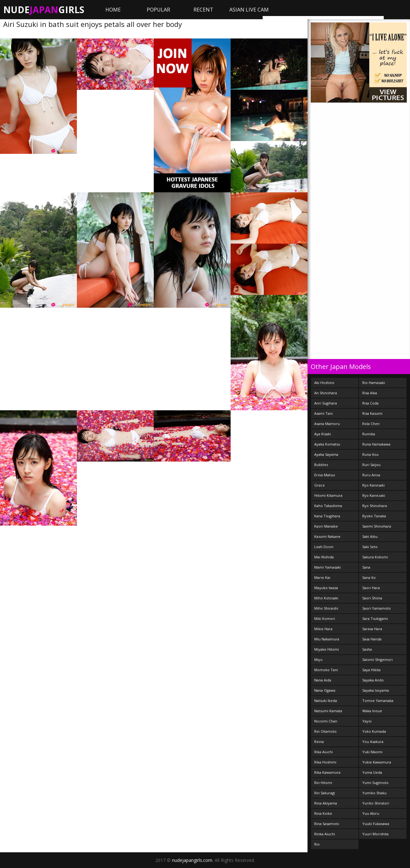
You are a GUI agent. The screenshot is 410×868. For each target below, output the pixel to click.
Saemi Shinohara (377, 526)
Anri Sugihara (326, 403)
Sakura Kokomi (375, 557)
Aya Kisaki (323, 434)
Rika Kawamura (327, 772)
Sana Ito (369, 577)
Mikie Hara (323, 629)
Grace (320, 485)
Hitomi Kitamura (328, 495)
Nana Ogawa (325, 690)
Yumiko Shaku (374, 793)
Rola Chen (371, 424)
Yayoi (367, 721)
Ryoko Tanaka (374, 516)
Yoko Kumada (374, 731)
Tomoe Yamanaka (378, 701)
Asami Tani (324, 413)
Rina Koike (323, 813)
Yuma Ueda (372, 772)
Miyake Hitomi (327, 649)
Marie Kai (322, 577)
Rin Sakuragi (325, 793)
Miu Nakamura (327, 639)
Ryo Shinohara (375, 506)
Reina (319, 742)
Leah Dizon (324, 547)
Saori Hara (371, 588)
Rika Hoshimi (325, 762)
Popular (158, 10)
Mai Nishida (324, 557)
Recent (203, 10)
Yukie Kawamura (377, 762)
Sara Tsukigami (375, 618)
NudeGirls (44, 10)
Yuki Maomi (372, 752)
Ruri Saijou (371, 465)
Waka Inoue (372, 711)
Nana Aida (323, 680)
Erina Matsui (325, 475)
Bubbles (321, 465)
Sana (366, 567)
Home (113, 10)
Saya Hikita (371, 670)
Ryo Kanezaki (374, 495)
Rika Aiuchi (324, 752)
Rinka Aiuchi (325, 834)
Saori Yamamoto (377, 608)
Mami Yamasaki (328, 567)
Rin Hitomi (323, 783)
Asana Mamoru (327, 424)
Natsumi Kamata (328, 711)
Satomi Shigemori (377, 659)
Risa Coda (370, 403)
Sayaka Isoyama (376, 690)
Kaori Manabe (326, 526)
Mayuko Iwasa (326, 588)
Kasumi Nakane (327, 536)
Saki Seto (370, 547)
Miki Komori (325, 618)
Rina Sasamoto (327, 824)
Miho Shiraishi (326, 608)
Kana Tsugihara (327, 516)
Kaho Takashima (328, 506)
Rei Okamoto (325, 731)
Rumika (369, 434)
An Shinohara (326, 393)
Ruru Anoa (371, 475)
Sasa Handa (372, 639)
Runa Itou (370, 454)
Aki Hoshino (324, 383)
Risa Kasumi (372, 413)
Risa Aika (370, 393)
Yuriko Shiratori (376, 803)
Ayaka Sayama (326, 454)
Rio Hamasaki (374, 383)
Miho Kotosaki (326, 598)
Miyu (318, 659)
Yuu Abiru (371, 813)
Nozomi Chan (326, 721)
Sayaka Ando (373, 680)
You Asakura (373, 742)
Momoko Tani (326, 670)
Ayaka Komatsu (327, 444)
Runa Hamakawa (376, 444)
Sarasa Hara (372, 629)
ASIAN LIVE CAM (249, 10)
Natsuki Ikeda (326, 701)
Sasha (367, 649)
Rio (317, 844)
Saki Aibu (370, 536)
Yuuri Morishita (375, 834)
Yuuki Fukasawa (376, 824)
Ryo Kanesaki (373, 485)
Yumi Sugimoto (375, 783)
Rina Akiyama (326, 803)
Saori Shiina (372, 598)
